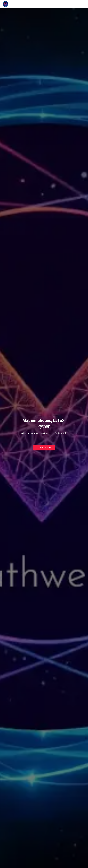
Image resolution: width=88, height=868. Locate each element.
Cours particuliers (44, 448)
